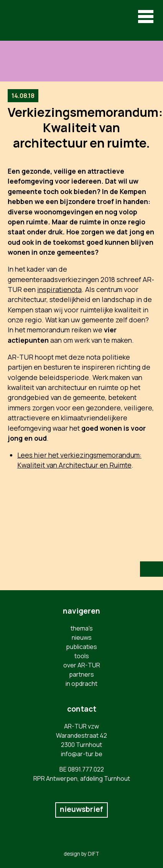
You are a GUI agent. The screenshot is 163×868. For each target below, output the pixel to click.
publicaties (81, 647)
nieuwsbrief (81, 809)
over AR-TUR (82, 665)
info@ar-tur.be (82, 754)
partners (81, 674)
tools (82, 656)
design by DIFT (81, 854)
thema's (82, 628)
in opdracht (81, 684)
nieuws (82, 637)
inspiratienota (59, 289)
